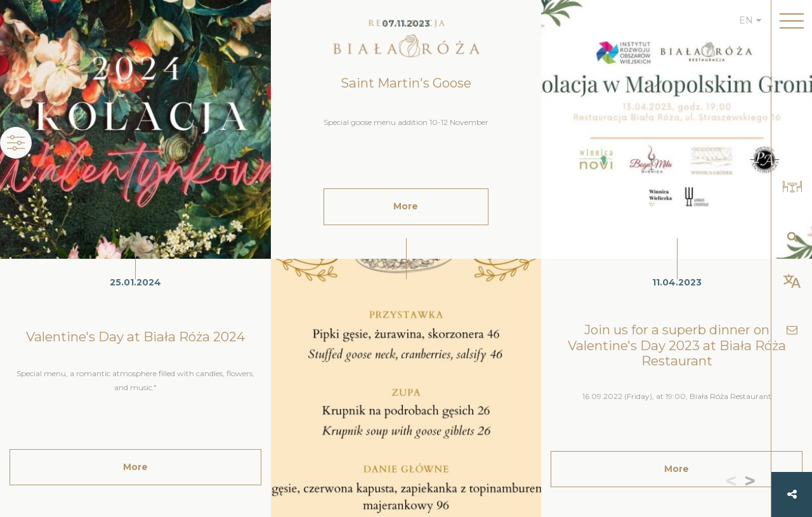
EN (746, 20)
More (135, 467)
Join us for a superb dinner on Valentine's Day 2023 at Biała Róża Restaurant (677, 345)
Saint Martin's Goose (406, 83)
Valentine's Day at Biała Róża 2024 (135, 337)
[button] (753, 482)
